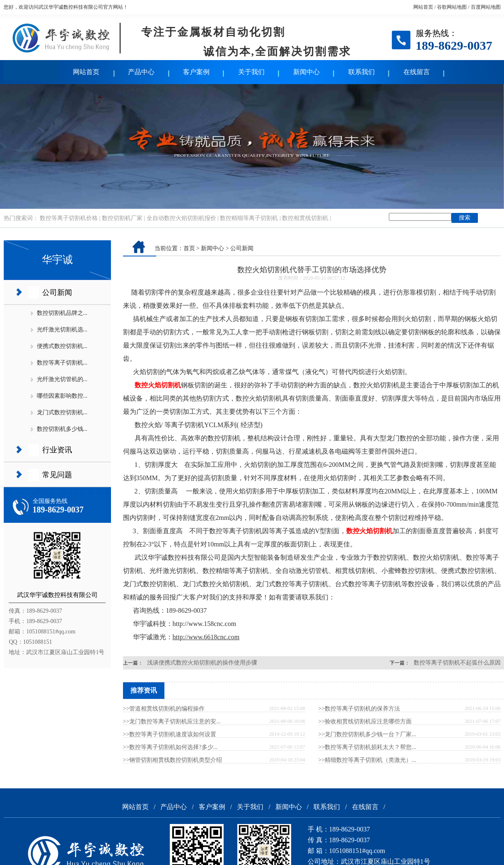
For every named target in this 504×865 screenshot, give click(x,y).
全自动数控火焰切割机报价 (181, 218)
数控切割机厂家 (122, 218)
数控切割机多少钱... (62, 429)
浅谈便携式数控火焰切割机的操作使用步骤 (202, 663)
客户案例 (196, 72)
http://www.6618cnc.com (206, 637)
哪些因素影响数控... (62, 396)
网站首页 (423, 7)
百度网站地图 (486, 7)
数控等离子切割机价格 (69, 218)
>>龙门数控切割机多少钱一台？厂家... (367, 734)
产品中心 (141, 72)
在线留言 (417, 72)
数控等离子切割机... (62, 363)
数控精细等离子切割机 (249, 218)
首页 (189, 248)
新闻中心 (306, 72)
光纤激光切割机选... (62, 330)
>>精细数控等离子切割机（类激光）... (367, 760)
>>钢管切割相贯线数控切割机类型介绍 (173, 760)
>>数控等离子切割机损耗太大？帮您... (367, 747)
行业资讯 (57, 450)
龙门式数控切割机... (62, 412)
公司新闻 (57, 292)
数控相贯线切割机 (305, 218)
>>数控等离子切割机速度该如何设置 (170, 734)
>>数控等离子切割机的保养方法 (359, 709)
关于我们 (251, 72)
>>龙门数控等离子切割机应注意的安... (172, 721)
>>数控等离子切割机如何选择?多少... (170, 747)
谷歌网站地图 (452, 7)
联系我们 (362, 72)
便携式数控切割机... (62, 346)
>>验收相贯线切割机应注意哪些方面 (365, 721)
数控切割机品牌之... (62, 313)
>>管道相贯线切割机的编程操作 (164, 709)
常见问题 (57, 475)
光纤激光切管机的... (62, 379)
